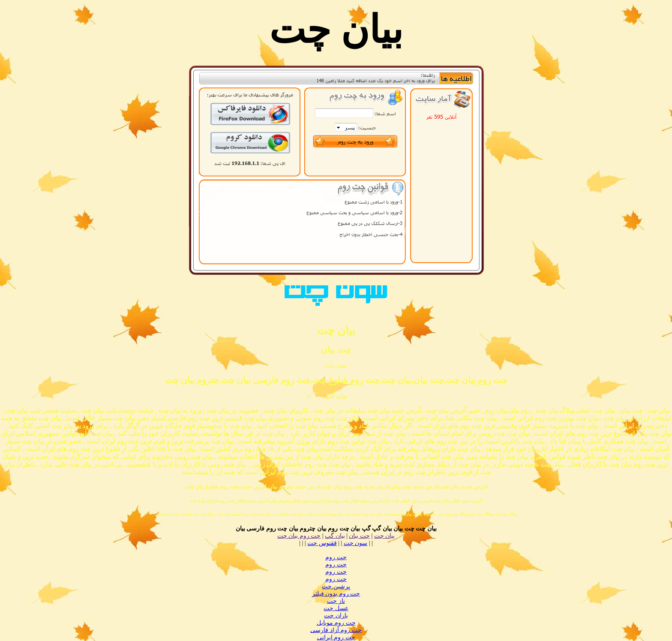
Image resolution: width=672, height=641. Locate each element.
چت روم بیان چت (299, 536)
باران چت (336, 616)
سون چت (336, 365)
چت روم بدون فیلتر (336, 594)
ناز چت (336, 601)
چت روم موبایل (336, 623)
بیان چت (385, 536)
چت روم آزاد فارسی (336, 630)
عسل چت (336, 608)
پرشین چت (336, 586)
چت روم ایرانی (336, 637)
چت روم (336, 557)
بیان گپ (335, 536)
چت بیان (359, 536)
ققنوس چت (322, 543)
